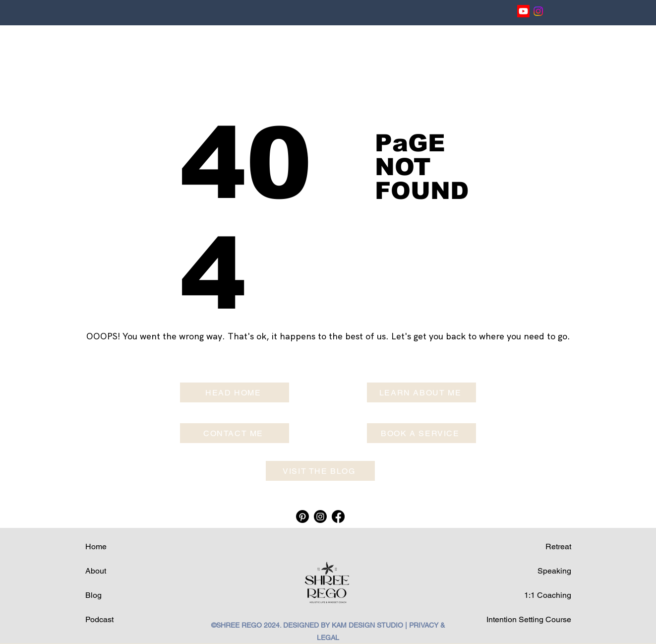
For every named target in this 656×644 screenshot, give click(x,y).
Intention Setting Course (529, 619)
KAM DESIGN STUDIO (367, 625)
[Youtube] (523, 11)
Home (96, 547)
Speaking (554, 571)
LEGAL (328, 638)
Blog (93, 595)
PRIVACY (424, 625)
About (96, 571)
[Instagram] (538, 11)
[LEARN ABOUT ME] (421, 392)
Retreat (558, 547)
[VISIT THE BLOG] (320, 471)
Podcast (99, 619)
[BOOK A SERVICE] (421, 433)
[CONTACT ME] (235, 433)
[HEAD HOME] (235, 392)
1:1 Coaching (548, 595)
